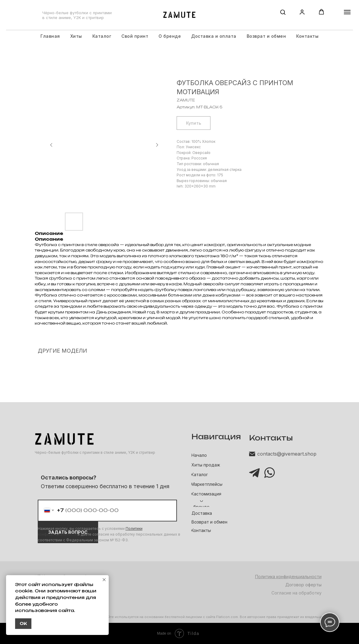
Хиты (76, 36)
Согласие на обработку (296, 593)
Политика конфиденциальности (288, 577)
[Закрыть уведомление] (104, 580)
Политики (134, 529)
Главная (50, 36)
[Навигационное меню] (347, 12)
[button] (283, 12)
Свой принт (135, 36)
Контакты (307, 36)
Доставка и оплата (214, 36)
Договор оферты (303, 585)
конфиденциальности (57, 534)
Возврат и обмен (266, 36)
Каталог (102, 36)
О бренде (170, 36)
